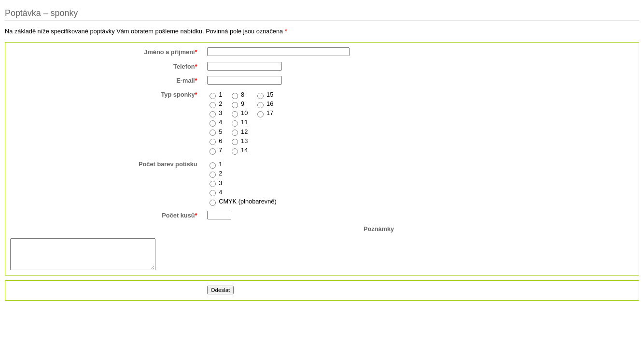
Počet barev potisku (168, 164)
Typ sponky (179, 94)
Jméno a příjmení (170, 52)
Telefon (185, 66)
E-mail (187, 80)
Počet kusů (179, 215)
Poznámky (379, 229)
